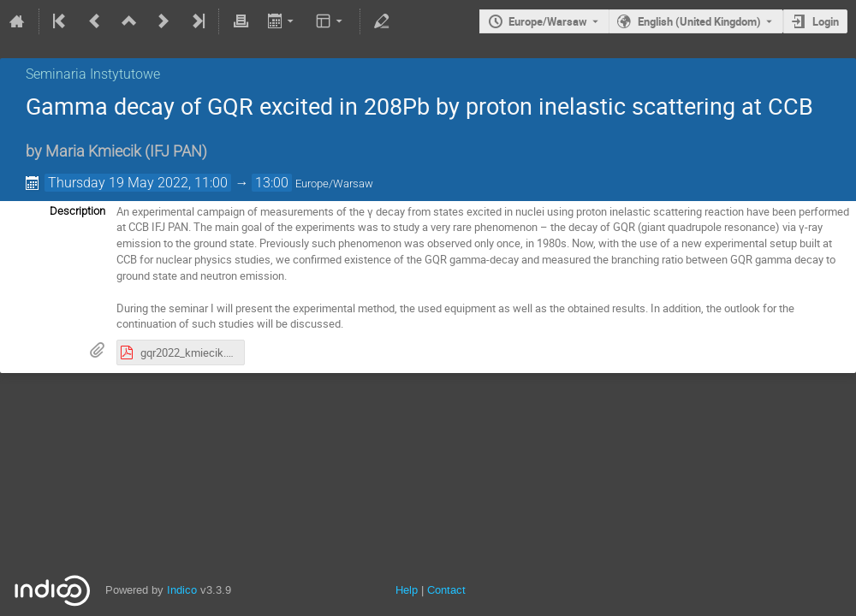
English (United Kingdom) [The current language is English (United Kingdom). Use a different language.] (699, 21)
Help (407, 590)
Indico (182, 590)
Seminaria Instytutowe (93, 74)
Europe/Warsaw (548, 21)
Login (826, 21)
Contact (446, 590)
